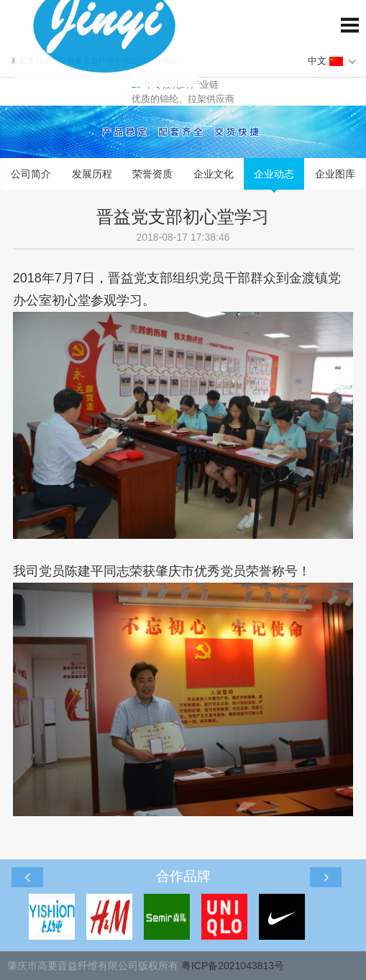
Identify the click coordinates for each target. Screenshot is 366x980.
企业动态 (274, 174)
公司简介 (31, 174)
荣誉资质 (152, 174)
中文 (325, 61)
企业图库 (335, 174)
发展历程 (92, 174)
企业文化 (214, 174)
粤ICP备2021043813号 (233, 966)
